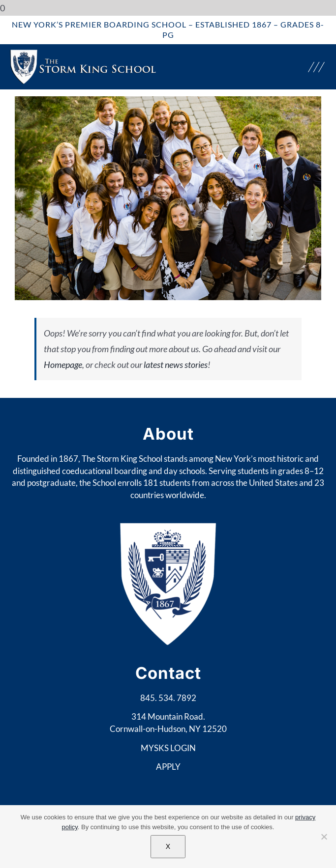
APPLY (168, 767)
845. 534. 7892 (168, 698)
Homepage (63, 364)
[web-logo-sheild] (84, 54)
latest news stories (176, 364)
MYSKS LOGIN (168, 748)
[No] (324, 837)
